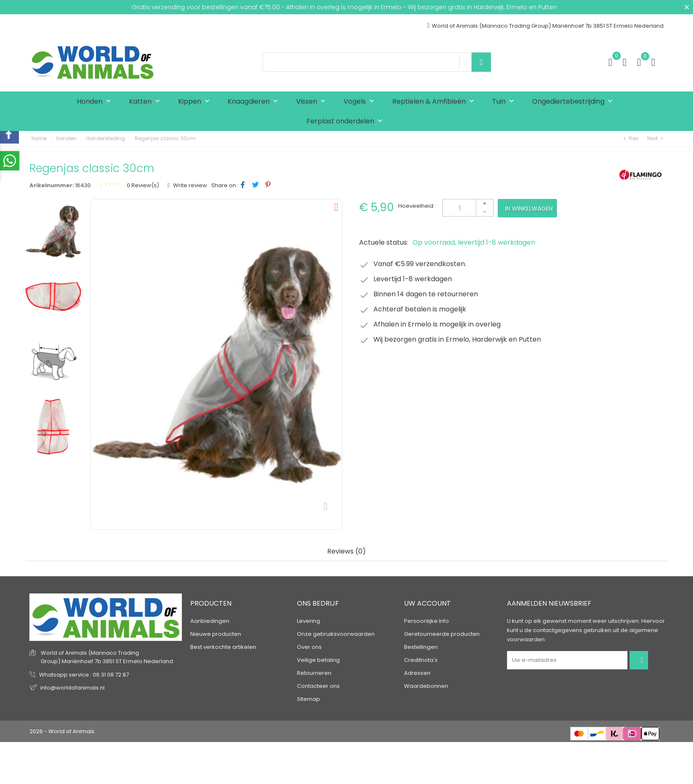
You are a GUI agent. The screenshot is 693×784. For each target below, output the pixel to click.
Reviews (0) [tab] (346, 552)
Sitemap (308, 699)
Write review (189, 185)
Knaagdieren (255, 102)
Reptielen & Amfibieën (435, 102)
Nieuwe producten (216, 634)
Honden (96, 102)
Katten (146, 102)
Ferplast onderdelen (346, 122)
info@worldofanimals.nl (72, 688)
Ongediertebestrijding (574, 102)
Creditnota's (421, 660)
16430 (83, 185)
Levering (308, 621)
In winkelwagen (529, 209)
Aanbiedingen (210, 621)
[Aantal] (468, 208)
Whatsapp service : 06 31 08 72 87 (84, 675)
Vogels (361, 102)
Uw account (427, 603)
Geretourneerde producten (442, 634)
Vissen (313, 102)
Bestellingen (421, 647)
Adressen (417, 673)
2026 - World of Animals (62, 731)
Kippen (196, 102)
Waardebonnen (426, 686)
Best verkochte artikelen (223, 647)
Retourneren (314, 673)
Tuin (505, 102)
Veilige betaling (318, 660)
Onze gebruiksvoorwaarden (336, 634)
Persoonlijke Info (427, 621)
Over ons (309, 647)
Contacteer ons (318, 686)
